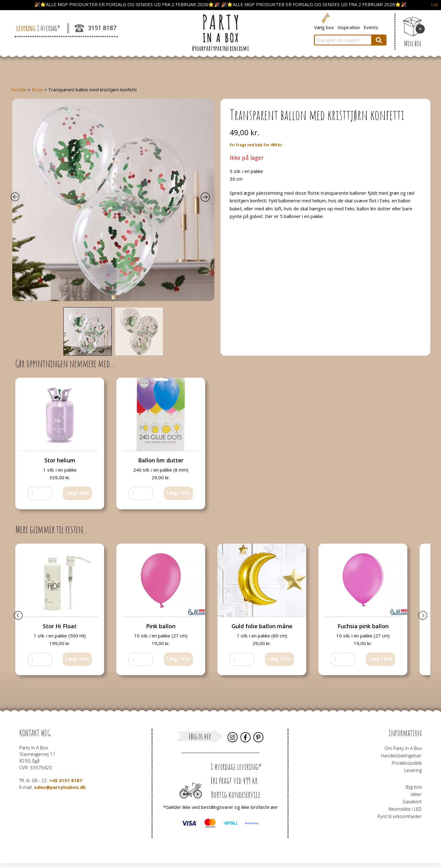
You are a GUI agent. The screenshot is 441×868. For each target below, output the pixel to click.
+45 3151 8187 (66, 780)
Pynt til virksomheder (400, 816)
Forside (19, 90)
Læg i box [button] (77, 493)
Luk (434, 4)
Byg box (414, 787)
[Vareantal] (40, 493)
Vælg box (324, 27)
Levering (413, 770)
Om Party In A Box (403, 748)
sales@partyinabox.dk (60, 787)
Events (371, 27)
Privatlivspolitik (407, 763)
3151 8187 (96, 29)
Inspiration (349, 27)
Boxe (37, 90)
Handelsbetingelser (401, 755)
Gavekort (412, 801)
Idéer (416, 794)
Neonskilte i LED (405, 809)
